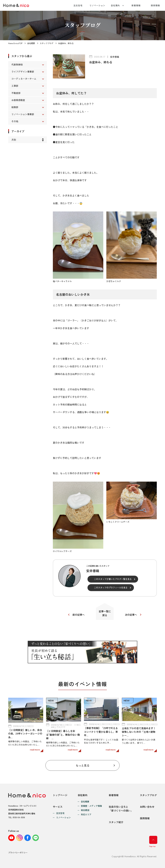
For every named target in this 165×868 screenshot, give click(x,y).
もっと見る (83, 765)
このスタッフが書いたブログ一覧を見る (113, 579)
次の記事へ (131, 615)
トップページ (60, 795)
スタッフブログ (47, 43)
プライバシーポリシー (18, 852)
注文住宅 (78, 5)
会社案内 (115, 5)
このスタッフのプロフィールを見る (111, 587)
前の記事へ (79, 615)
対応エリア (86, 815)
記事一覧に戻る (105, 613)
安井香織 (115, 57)
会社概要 (31, 43)
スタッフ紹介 (116, 822)
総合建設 (85, 810)
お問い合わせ (147, 807)
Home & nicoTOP (15, 43)
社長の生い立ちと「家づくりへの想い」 (121, 809)
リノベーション (97, 5)
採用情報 (155, 5)
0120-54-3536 (19, 817)
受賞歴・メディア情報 (91, 806)
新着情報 (136, 5)
